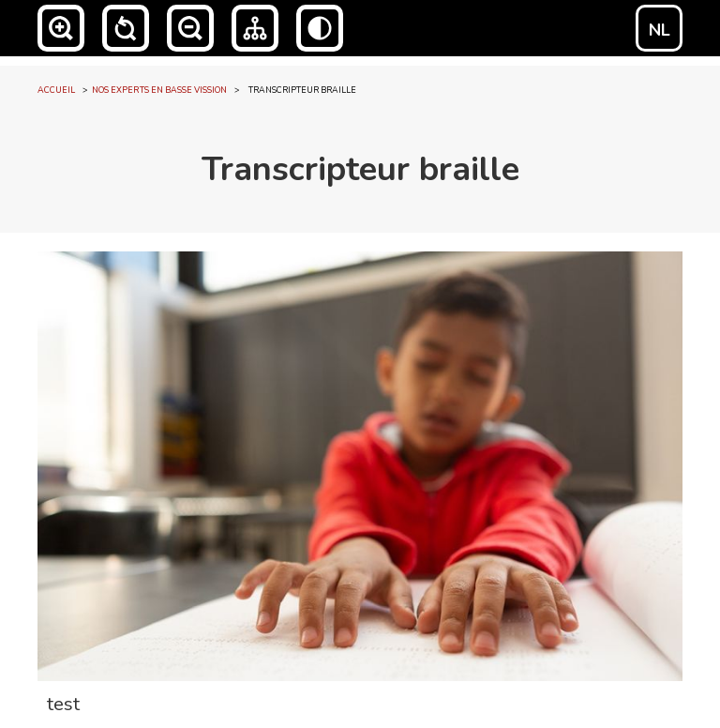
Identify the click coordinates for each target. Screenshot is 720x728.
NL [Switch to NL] (660, 30)
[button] (61, 28)
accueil (56, 90)
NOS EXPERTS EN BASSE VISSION (159, 90)
